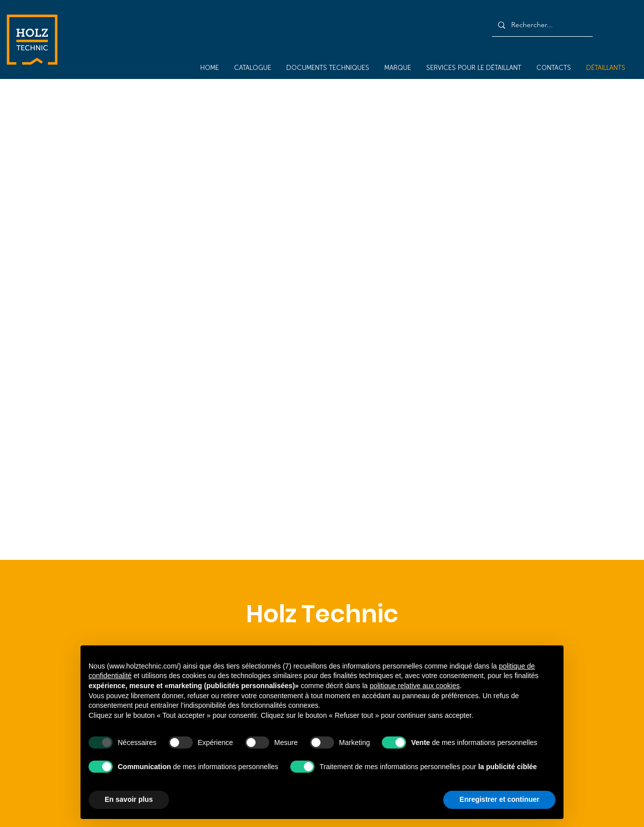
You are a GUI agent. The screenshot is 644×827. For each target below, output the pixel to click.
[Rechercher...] (541, 25)
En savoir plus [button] (129, 799)
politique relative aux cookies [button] (415, 686)
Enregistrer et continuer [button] (499, 799)
